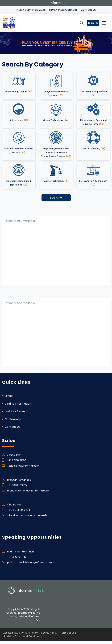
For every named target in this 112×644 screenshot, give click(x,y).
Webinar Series (14, 411)
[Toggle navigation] (105, 23)
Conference (12, 419)
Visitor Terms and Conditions (24, 636)
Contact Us (88, 10)
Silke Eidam (11, 504)
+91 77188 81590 (14, 460)
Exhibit (8, 396)
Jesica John (12, 454)
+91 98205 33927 (15, 485)
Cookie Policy (49, 633)
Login (93, 23)
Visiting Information (17, 404)
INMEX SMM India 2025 (31, 10)
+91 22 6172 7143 (14, 556)
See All (56, 198)
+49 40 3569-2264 (16, 509)
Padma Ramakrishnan (18, 551)
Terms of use (68, 633)
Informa (56, 3)
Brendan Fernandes (16, 479)
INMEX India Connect (63, 10)
